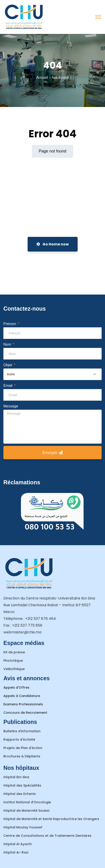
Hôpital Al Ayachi (17, 844)
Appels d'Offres (16, 687)
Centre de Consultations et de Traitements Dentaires (47, 836)
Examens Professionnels (23, 704)
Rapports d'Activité (19, 740)
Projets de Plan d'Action (23, 748)
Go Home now (53, 244)
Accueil (42, 77)
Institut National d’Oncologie (27, 802)
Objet (8, 365)
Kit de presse (14, 652)
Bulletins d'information (22, 731)
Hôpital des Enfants (20, 794)
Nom (8, 344)
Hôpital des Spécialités (22, 785)
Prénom (10, 324)
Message (11, 406)
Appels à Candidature (22, 696)
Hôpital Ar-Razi (16, 852)
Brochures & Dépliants (22, 756)
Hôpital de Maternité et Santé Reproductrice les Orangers (51, 819)
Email (8, 386)
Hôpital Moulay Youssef (23, 827)
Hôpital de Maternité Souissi (26, 811)
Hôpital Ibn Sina (16, 777)
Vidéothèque (14, 669)
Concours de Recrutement (25, 713)
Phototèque (13, 661)
